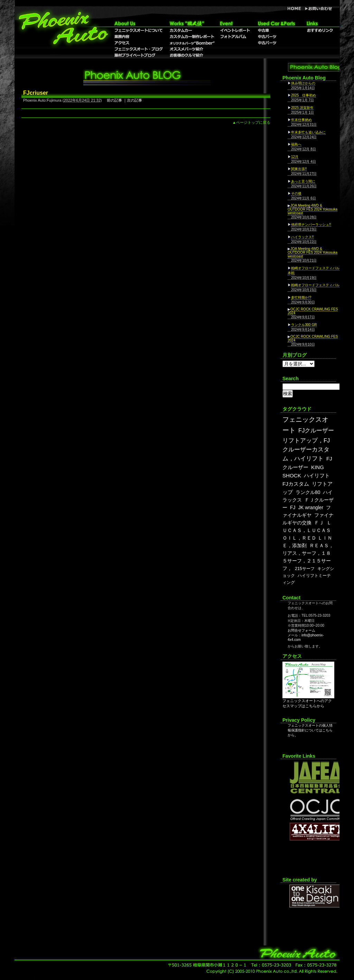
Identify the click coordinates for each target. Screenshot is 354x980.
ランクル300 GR (304, 325)
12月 (295, 157)
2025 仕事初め (304, 95)
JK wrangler (311, 508)
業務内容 (139, 37)
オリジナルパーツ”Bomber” (192, 43)
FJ (293, 508)
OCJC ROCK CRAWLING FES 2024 (313, 311)
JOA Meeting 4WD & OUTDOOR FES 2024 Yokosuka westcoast (313, 209)
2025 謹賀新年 (302, 108)
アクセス (139, 43)
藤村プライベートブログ (139, 55)
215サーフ (305, 569)
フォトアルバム (235, 37)
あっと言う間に (303, 181)
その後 (296, 193)
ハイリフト (317, 475)
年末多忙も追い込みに (308, 132)
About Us (139, 24)
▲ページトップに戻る (251, 122)
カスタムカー (192, 30)
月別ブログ (295, 355)
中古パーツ (276, 43)
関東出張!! (299, 169)
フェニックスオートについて (139, 30)
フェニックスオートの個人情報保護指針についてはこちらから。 (310, 730)
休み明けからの (303, 83)
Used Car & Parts (276, 24)
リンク (320, 24)
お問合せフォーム (301, 630)
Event (235, 24)
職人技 (192, 24)
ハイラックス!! (302, 237)
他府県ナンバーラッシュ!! (311, 225)
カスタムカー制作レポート (192, 37)
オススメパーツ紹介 (192, 49)
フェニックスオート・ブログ (139, 49)
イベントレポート (235, 30)
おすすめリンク (320, 30)
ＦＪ (319, 523)
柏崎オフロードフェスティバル (315, 285)
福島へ (296, 144)
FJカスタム (296, 484)
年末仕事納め (301, 120)
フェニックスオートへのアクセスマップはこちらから (308, 701)
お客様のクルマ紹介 (192, 55)
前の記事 (114, 100)
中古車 (276, 30)
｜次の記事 (133, 100)
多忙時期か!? (301, 297)
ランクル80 (308, 492)
